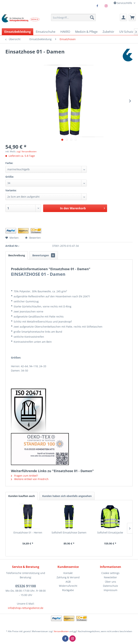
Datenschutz (111, 586)
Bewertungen (44, 255)
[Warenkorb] (132, 17)
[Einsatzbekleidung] (18, 32)
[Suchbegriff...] (73, 17)
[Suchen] (92, 17)
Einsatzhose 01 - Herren (28, 532)
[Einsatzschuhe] (46, 32)
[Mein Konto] (123, 17)
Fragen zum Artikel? (24, 476)
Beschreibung (17, 255)
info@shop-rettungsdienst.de (26, 608)
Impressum (111, 590)
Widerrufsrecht (68, 586)
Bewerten (33, 238)
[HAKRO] (65, 32)
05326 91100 (26, 586)
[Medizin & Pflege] (86, 32)
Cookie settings (110, 573)
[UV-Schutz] (126, 32)
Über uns (111, 582)
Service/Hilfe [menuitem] (123, 3)
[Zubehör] (108, 32)
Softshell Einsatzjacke (110, 532)
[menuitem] (73, 17)
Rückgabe (68, 590)
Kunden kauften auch (22, 496)
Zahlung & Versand (68, 577)
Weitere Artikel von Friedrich (30, 479)
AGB (68, 582)
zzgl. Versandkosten (27, 151)
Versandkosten (61, 631)
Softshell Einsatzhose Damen (69, 532)
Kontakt (68, 573)
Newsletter (110, 577)
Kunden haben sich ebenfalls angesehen (67, 496)
